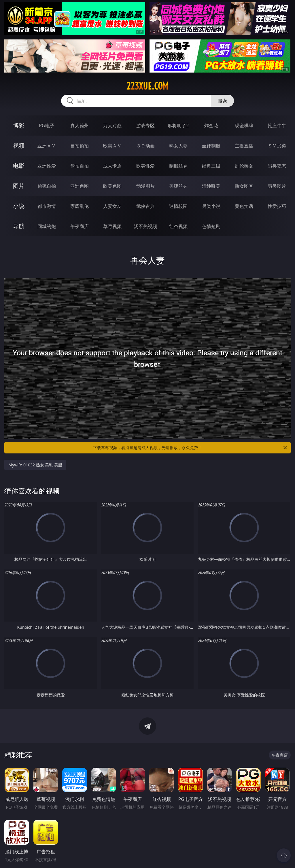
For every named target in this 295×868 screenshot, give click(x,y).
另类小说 (211, 206)
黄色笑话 (244, 206)
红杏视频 (178, 226)
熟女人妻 (178, 146)
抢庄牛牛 (277, 126)
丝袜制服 (211, 146)
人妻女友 (112, 206)
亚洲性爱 (47, 166)
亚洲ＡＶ (47, 146)
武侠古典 (145, 206)
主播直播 (244, 146)
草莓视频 (112, 226)
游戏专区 (145, 126)
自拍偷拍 (80, 146)
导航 (19, 226)
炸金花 (211, 126)
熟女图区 (244, 186)
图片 (19, 186)
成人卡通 (112, 166)
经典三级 (211, 166)
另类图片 (277, 186)
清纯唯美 (211, 186)
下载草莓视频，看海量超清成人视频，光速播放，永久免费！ (190, 448)
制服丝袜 (178, 166)
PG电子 (47, 126)
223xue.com (147, 86)
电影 (19, 166)
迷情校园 (178, 206)
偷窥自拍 (47, 186)
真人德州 (80, 126)
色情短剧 (211, 226)
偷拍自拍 (80, 166)
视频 (19, 146)
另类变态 (277, 166)
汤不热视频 (145, 226)
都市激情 (47, 206)
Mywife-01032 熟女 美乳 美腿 (35, 465)
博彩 (19, 125)
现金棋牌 (244, 126)
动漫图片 (145, 186)
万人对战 (112, 126)
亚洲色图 (80, 186)
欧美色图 (112, 186)
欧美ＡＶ (112, 146)
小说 (19, 206)
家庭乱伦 (80, 206)
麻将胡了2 (178, 126)
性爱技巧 (277, 206)
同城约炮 (47, 226)
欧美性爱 (145, 166)
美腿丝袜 (178, 186)
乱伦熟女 (244, 166)
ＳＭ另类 (277, 146)
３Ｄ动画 (145, 146)
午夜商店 (80, 226)
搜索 (222, 101)
